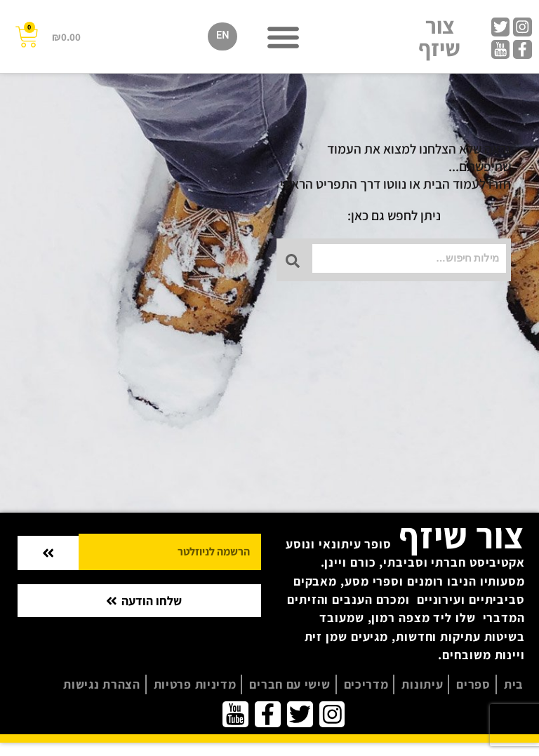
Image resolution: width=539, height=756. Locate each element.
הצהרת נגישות (101, 684)
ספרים (473, 684)
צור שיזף (439, 37)
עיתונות (422, 684)
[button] (283, 37)
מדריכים (366, 684)
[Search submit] (295, 257)
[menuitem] (222, 37)
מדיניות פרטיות (195, 684)
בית (514, 684)
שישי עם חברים (290, 684)
